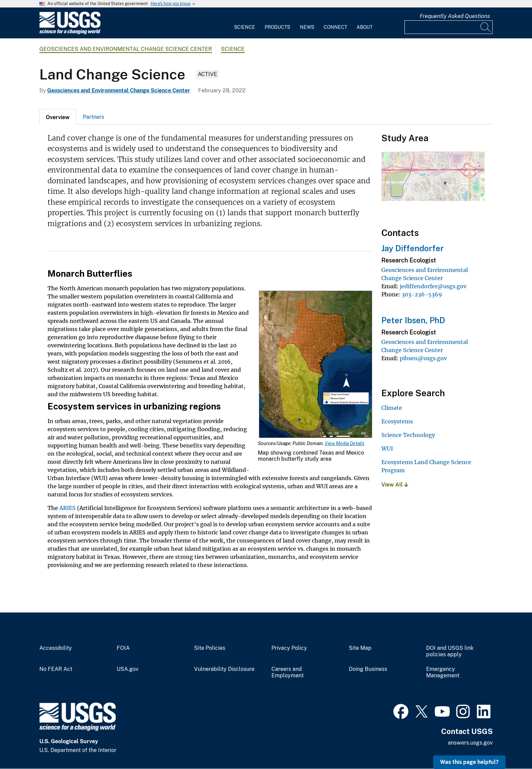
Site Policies (210, 648)
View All (395, 485)
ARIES (68, 508)
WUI (387, 448)
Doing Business (368, 669)
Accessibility (56, 648)
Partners (93, 117)
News (307, 27)
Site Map (360, 648)
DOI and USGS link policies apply (450, 651)
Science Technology (408, 435)
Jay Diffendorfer (413, 248)
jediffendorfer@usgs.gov (433, 286)
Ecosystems (397, 421)
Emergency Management (443, 672)
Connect (335, 27)
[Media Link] (316, 365)
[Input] (449, 27)
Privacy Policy (289, 648)
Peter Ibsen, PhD (413, 320)
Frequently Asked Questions (455, 16)
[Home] (70, 33)
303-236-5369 (422, 294)
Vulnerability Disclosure (224, 669)
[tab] (58, 117)
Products (277, 27)
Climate (392, 408)
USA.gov (128, 669)
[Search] (486, 27)
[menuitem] (245, 23)
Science (245, 27)
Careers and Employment (288, 672)
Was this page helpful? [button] (469, 762)
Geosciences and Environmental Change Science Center (126, 49)
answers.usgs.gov (470, 743)
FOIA (123, 648)
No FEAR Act (56, 669)
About (365, 27)
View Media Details (345, 443)
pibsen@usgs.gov (423, 358)
